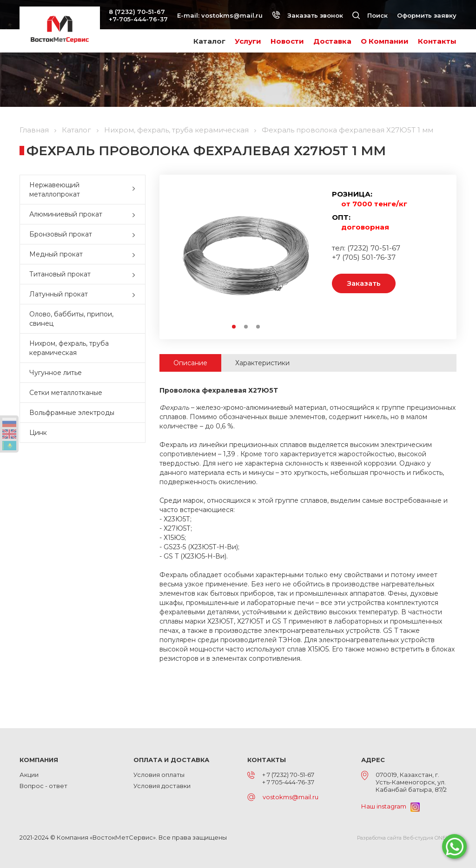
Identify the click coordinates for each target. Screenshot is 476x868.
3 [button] (258, 327)
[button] (136, 190)
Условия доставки (162, 786)
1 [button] (234, 327)
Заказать (364, 283)
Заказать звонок (307, 15)
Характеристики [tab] (262, 363)
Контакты (437, 41)
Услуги (248, 41)
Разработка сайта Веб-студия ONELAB (407, 838)
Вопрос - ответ (43, 786)
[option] (246, 255)
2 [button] (246, 327)
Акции (29, 775)
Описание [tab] (190, 363)
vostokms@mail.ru (232, 15)
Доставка (332, 41)
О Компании (385, 41)
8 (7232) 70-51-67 (137, 12)
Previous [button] (183, 255)
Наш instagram (390, 806)
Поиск (370, 15)
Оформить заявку (427, 15)
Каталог (209, 41)
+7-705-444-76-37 (138, 19)
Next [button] (309, 255)
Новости (287, 41)
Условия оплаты (159, 775)
